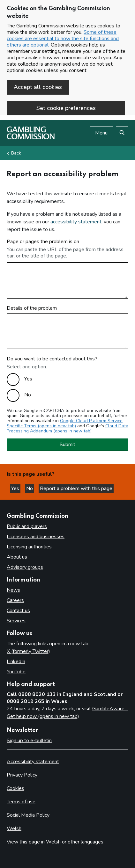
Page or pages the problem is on (43, 242)
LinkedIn (16, 662)
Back (16, 153)
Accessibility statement (33, 762)
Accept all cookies (38, 87)
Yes (28, 379)
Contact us (18, 611)
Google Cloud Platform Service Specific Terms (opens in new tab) (65, 423)
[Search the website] (122, 133)
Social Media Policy (28, 815)
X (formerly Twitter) (28, 651)
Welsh (14, 828)
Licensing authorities (29, 547)
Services (16, 621)
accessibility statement (76, 222)
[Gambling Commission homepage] (31, 138)
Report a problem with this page (76, 488)
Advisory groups (25, 567)
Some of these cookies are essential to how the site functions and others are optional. (63, 39)
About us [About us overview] (17, 557)
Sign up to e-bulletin (29, 741)
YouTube (16, 672)
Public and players (27, 526)
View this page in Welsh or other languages (55, 842)
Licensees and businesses (36, 537)
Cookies (15, 788)
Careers (15, 600)
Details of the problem (32, 308)
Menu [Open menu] (101, 133)
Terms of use (21, 802)
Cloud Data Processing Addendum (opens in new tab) (67, 428)
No (28, 395)
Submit (67, 445)
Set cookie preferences (66, 108)
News (13, 590)
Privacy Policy (22, 775)
